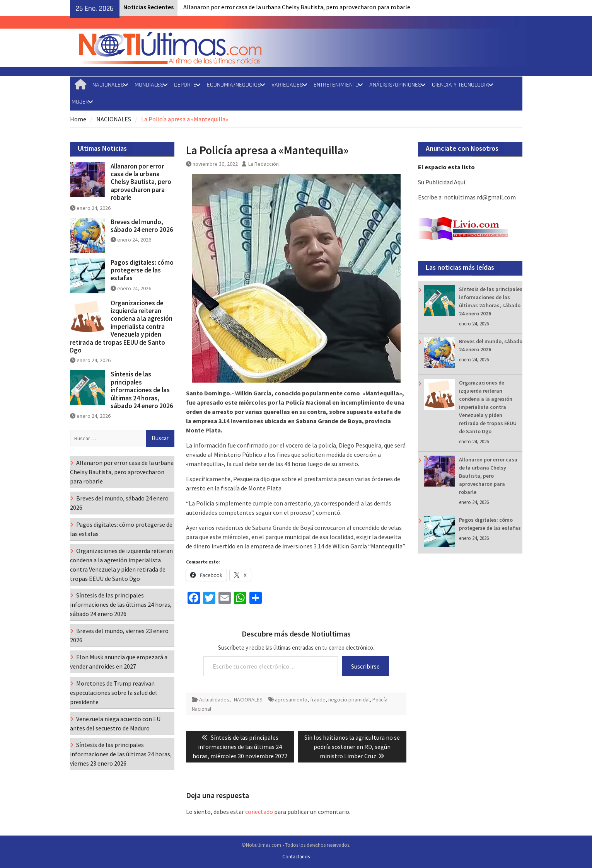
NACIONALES (108, 85)
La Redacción (264, 164)
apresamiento (291, 700)
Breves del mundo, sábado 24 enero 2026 (142, 226)
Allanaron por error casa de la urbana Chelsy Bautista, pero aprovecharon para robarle (297, 7)
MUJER (80, 102)
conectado (259, 812)
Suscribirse (365, 666)
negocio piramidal (349, 700)
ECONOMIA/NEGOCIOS (234, 85)
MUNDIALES (149, 85)
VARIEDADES (287, 85)
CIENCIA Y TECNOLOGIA (461, 85)
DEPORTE (185, 85)
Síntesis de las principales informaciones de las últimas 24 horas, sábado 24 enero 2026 (142, 390)
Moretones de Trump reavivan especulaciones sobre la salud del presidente (113, 693)
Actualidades (214, 700)
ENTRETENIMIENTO (336, 85)
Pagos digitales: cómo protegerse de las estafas (142, 270)
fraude (318, 700)
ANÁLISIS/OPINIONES (395, 85)
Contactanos (296, 857)
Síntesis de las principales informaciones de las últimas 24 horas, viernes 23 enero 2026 (121, 754)
